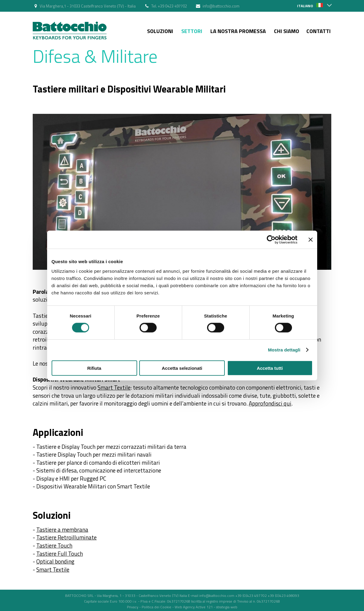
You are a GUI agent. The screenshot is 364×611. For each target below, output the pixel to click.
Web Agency (185, 607)
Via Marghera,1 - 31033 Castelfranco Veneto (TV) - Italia (88, 6)
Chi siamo (287, 31)
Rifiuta (94, 368)
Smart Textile (114, 387)
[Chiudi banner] (311, 240)
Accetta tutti (270, 368)
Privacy (133, 607)
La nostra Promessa (238, 31)
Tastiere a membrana (62, 529)
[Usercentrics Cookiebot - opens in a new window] (271, 240)
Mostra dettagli (284, 350)
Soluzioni (160, 31)
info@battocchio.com (221, 6)
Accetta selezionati (182, 368)
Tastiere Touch (54, 545)
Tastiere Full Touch (60, 553)
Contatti (319, 31)
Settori (192, 31)
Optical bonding (55, 561)
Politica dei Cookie (156, 607)
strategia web (227, 607)
